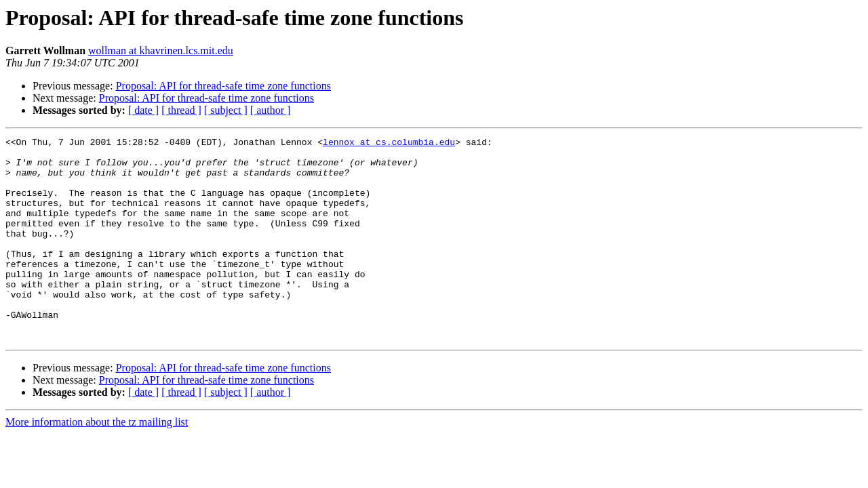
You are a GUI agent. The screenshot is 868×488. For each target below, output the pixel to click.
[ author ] (271, 110)
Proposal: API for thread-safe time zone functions (223, 86)
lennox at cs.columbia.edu (389, 144)
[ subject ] (226, 110)
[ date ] (143, 110)
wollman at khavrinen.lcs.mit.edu (161, 50)
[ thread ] (181, 110)
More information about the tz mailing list (97, 463)
